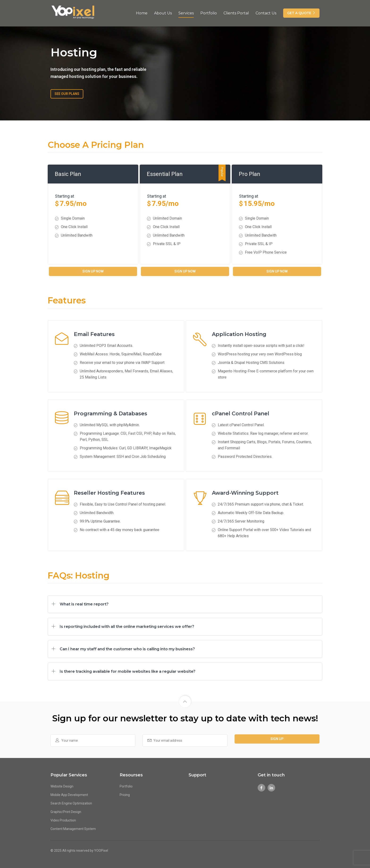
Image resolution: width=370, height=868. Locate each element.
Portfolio (209, 13)
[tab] (185, 604)
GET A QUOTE (301, 13)
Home (142, 13)
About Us (163, 13)
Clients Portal (236, 13)
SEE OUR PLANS (67, 94)
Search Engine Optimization (71, 803)
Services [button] (186, 13)
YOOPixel (101, 850)
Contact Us (266, 13)
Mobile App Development (69, 795)
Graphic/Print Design (66, 812)
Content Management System (73, 829)
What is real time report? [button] (84, 604)
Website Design (62, 786)
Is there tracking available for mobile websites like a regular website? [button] (128, 671)
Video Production (63, 820)
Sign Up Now (93, 271)
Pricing (125, 795)
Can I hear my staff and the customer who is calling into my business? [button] (127, 649)
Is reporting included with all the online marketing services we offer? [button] (127, 627)
